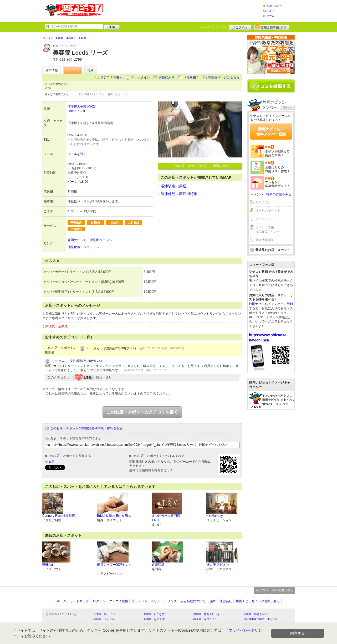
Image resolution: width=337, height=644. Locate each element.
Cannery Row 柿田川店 (59, 516)
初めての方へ (274, 6)
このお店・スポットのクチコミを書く (142, 412)
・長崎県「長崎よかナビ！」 (258, 614)
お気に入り (167, 77)
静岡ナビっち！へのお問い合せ (258, 601)
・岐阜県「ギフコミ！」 (205, 619)
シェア (50, 462)
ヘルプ (270, 11)
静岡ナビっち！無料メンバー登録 (271, 131)
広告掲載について (193, 601)
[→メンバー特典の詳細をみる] (271, 194)
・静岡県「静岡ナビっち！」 (208, 614)
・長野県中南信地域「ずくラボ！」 (262, 619)
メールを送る (77, 154)
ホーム (270, 16)
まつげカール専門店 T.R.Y (166, 518)
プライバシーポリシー (147, 601)
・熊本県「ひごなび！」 (155, 614)
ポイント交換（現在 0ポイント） (269, 230)
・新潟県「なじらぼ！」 (155, 619)
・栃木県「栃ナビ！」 (104, 614)
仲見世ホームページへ (83, 247)
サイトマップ (79, 601)
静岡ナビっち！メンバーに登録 (271, 304)
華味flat (48, 565)
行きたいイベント (268, 211)
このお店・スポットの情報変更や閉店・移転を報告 (86, 428)
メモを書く (191, 77)
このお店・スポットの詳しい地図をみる (200, 166)
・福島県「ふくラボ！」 (105, 619)
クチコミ (73, 70)
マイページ (263, 219)
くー (89, 348)
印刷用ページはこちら (224, 77)
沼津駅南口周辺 (173, 186)
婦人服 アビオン (218, 565)
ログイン (240, 27)
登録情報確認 (265, 240)
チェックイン (141, 77)
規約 (212, 601)
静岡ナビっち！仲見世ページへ (90, 240)
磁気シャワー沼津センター (114, 567)
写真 (90, 70)
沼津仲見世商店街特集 (179, 194)
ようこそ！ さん (213, 26)
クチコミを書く (111, 77)
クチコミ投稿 (119, 601)
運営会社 (226, 601)
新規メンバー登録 (272, 27)
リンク (172, 601)
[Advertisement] (183, 11)
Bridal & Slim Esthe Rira (114, 516)
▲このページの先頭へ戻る (274, 590)
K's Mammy (215, 516)
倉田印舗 (158, 565)
